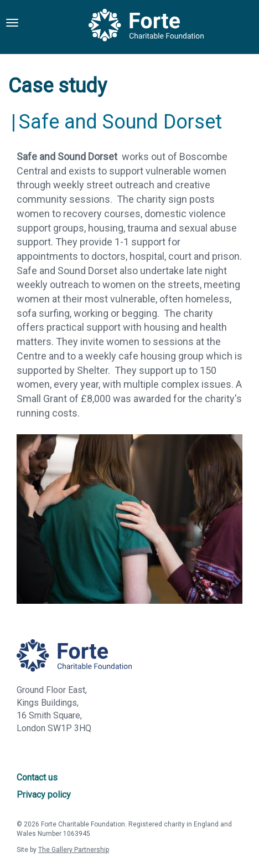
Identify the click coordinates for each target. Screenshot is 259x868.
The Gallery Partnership (74, 850)
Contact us (37, 777)
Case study (58, 86)
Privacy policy (44, 795)
